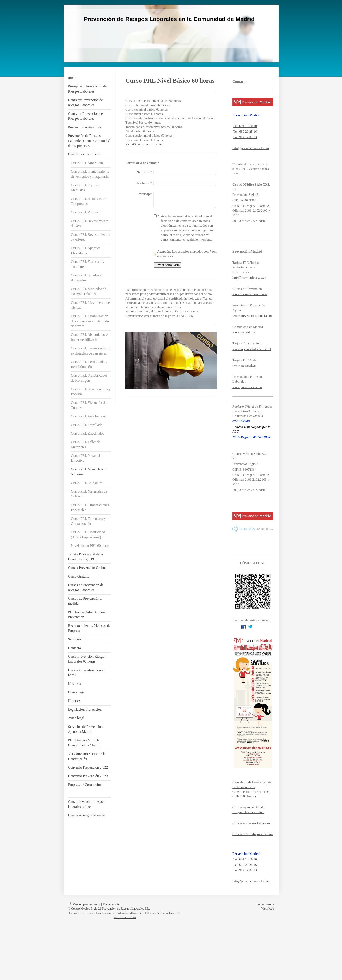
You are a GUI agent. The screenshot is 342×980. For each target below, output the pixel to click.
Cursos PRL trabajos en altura (253, 834)
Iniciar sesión (266, 904)
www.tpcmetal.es (244, 366)
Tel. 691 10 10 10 (245, 126)
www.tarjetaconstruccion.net (252, 349)
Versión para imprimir (85, 904)
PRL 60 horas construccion (144, 144)
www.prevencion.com (247, 387)
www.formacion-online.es (250, 294)
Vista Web (268, 909)
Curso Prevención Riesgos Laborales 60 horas (117, 913)
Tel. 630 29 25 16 (245, 132)
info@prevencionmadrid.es (251, 148)
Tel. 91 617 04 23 (245, 137)
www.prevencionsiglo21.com (252, 316)
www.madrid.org (244, 332)
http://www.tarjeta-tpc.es (249, 278)
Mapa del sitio (112, 904)
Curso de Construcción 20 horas (153, 913)
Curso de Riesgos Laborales (251, 823)
